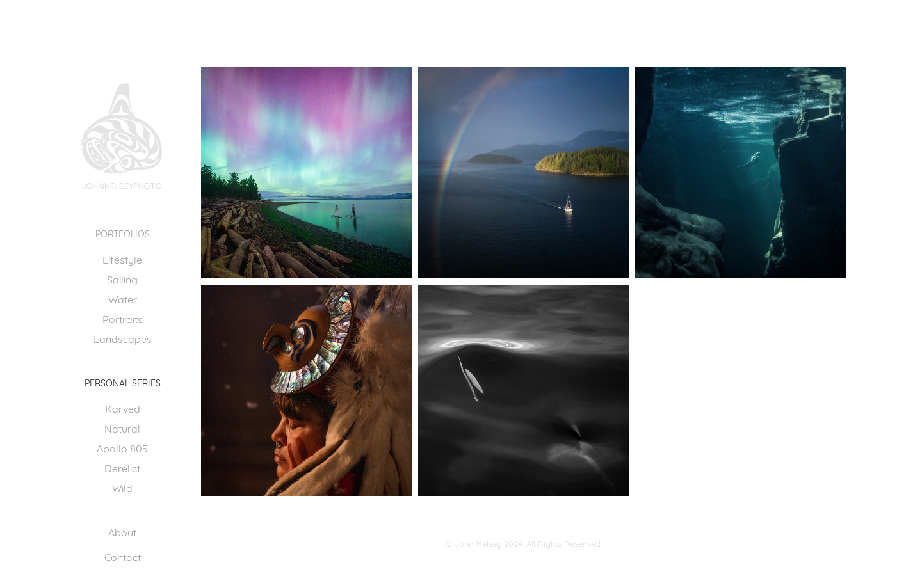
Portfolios (123, 233)
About (122, 531)
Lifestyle (122, 259)
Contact (123, 556)
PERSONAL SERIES (123, 382)
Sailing (122, 279)
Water (123, 298)
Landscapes (123, 338)
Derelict (122, 467)
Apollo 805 (122, 448)
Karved (123, 408)
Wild (122, 487)
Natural (122, 428)
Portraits (123, 318)
